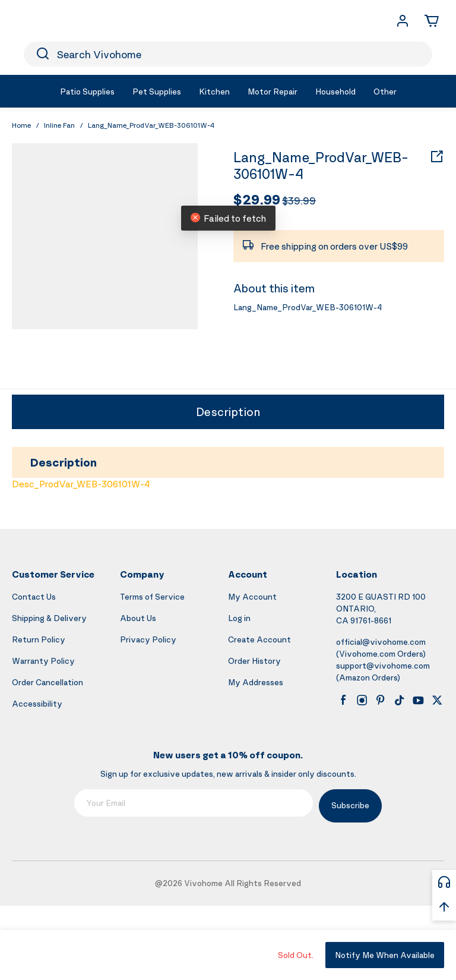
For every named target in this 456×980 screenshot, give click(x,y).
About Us (138, 618)
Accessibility (37, 703)
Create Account (259, 639)
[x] (437, 700)
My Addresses (256, 682)
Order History (254, 661)
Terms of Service (152, 596)
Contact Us (34, 596)
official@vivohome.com (381, 642)
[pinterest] (381, 700)
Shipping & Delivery (49, 618)
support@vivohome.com (383, 665)
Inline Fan (59, 125)
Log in (239, 618)
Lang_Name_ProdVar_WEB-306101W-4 (321, 166)
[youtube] (418, 700)
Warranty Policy (43, 661)
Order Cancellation (47, 682)
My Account (252, 596)
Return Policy (39, 639)
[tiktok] (400, 700)
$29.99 (257, 199)
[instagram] (362, 700)
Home (21, 125)
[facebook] (343, 700)
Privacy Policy (148, 639)
